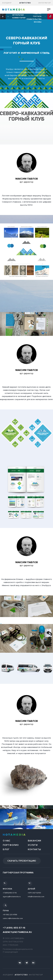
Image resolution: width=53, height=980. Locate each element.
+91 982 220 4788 (10, 915)
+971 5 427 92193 (34, 893)
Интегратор (45, 3)
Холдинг (7, 3)
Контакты (34, 849)
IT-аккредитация (10, 952)
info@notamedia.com (36, 897)
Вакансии (34, 841)
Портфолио (11, 845)
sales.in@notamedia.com (13, 918)
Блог (6, 849)
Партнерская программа (18, 873)
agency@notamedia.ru (12, 897)
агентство (25, 3)
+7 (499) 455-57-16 (10, 893)
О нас (7, 841)
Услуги (33, 845)
